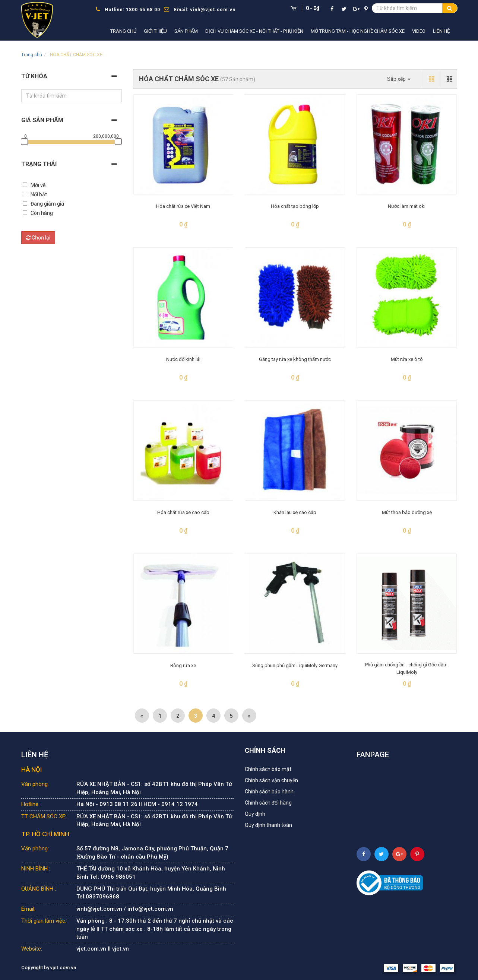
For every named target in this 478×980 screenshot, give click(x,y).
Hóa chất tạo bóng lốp (295, 206)
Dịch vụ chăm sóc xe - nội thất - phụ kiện (254, 31)
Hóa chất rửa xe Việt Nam (183, 206)
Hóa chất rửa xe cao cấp (183, 512)
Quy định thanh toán (268, 825)
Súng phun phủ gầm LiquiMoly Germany (295, 665)
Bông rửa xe (183, 665)
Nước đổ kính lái (183, 359)
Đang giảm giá (47, 204)
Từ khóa (34, 76)
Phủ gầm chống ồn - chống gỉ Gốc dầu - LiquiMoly (407, 668)
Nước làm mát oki (407, 206)
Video (419, 31)
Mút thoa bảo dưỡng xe (407, 512)
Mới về (38, 185)
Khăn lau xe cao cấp (295, 512)
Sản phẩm (186, 31)
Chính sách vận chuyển (271, 780)
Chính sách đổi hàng (268, 803)
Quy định (255, 814)
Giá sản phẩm (42, 120)
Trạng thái (39, 164)
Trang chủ (123, 31)
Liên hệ (441, 31)
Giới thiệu (155, 31)
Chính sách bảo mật (268, 769)
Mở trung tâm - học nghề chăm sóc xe (358, 31)
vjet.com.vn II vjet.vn (103, 949)
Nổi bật (39, 194)
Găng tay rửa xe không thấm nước (295, 359)
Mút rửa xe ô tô (407, 359)
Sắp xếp (399, 79)
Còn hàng (42, 213)
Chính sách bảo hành (269, 792)
